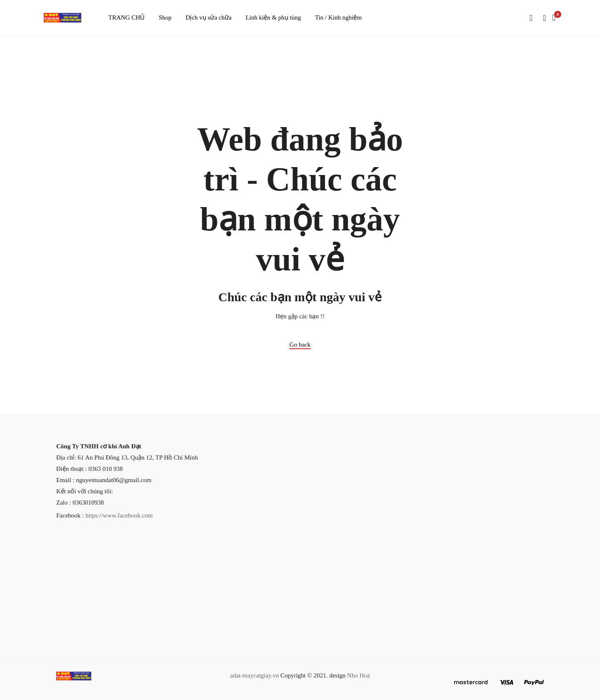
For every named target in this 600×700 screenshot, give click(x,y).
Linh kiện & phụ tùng (273, 17)
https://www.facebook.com (119, 515)
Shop (165, 17)
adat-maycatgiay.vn (254, 675)
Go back (300, 345)
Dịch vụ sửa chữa (209, 17)
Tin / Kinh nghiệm (338, 17)
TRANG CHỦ (126, 17)
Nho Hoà (359, 675)
